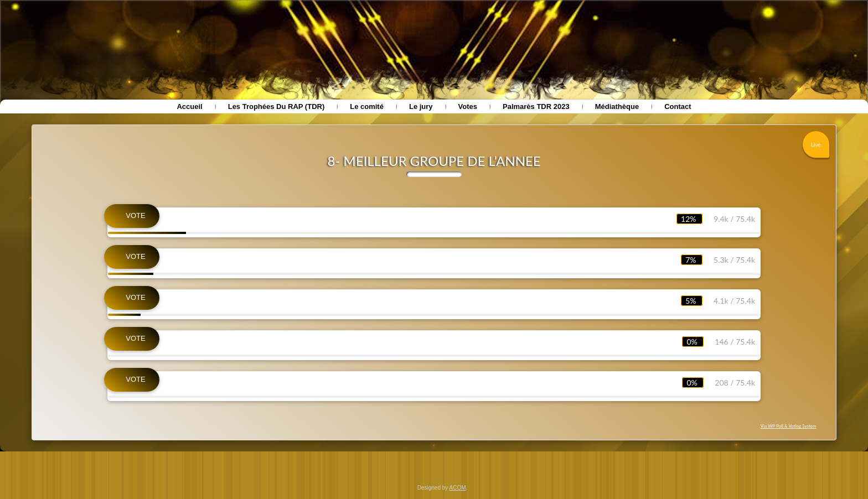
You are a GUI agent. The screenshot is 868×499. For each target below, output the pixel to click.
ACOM (458, 488)
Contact (678, 106)
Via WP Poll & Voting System (789, 426)
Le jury (421, 106)
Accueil (189, 106)
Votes (468, 106)
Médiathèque (617, 106)
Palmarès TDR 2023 (536, 106)
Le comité (367, 106)
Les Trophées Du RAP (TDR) (277, 106)
